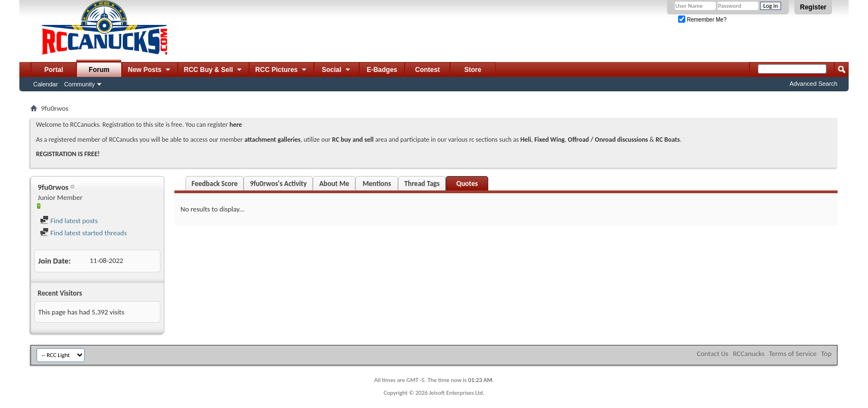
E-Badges (382, 70)
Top (826, 353)
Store (473, 70)
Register (813, 7)
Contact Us (713, 353)
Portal (54, 70)
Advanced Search (813, 84)
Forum (99, 70)
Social (337, 70)
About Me (334, 184)
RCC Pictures (281, 70)
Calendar (46, 84)
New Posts (150, 70)
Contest (428, 70)
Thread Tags (422, 184)
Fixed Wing (549, 140)
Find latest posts (69, 221)
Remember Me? (702, 20)
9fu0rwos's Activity (278, 184)
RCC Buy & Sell (213, 70)
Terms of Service (793, 353)
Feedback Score (215, 184)
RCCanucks (749, 353)
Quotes (467, 184)
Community (80, 84)
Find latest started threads (83, 233)
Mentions (377, 184)
